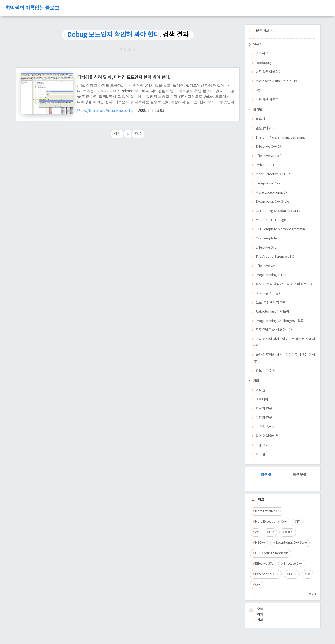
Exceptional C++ (268, 183)
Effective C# (265, 266)
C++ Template (266, 238)
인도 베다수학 (266, 371)
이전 (117, 134)
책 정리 (258, 110)
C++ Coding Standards (272, 553)
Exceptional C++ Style (272, 202)
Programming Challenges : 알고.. (280, 321)
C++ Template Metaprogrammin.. (281, 229)
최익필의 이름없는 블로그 (32, 9)
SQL (259, 90)
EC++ (293, 574)
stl (309, 574)
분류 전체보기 (265, 31)
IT (298, 522)
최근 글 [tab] (266, 475)
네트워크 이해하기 (269, 72)
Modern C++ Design (271, 220)
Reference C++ (267, 165)
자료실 (260, 455)
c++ (258, 585)
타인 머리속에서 (267, 436)
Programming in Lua (271, 275)
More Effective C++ (268, 511)
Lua (272, 532)
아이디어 (262, 400)
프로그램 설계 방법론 (271, 303)
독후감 (260, 119)
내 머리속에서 (266, 427)
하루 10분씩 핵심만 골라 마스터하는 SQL (285, 284)
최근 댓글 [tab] (300, 475)
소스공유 (262, 54)
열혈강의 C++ (265, 128)
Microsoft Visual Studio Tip (276, 81)
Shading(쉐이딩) (268, 293)
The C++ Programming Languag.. (281, 138)
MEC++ (260, 543)
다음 (138, 134)
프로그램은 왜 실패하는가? (275, 330)
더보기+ (311, 594)
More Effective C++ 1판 (273, 174)
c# (257, 532)
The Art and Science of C (275, 257)
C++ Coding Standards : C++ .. (278, 211)
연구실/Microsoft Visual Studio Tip (106, 111)
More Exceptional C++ (272, 193)
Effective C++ (293, 564)
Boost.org (264, 63)
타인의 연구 (264, 418)
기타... (257, 381)
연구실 (258, 45)
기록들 (260, 390)
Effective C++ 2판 (269, 147)
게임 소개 (262, 445)
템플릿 (289, 532)
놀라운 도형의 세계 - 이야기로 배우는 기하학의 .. (284, 358)
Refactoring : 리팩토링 (272, 312)
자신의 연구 (264, 409)
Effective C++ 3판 (269, 156)
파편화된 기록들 (267, 100)
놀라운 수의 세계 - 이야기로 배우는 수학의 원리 (284, 343)
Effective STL (266, 248)
